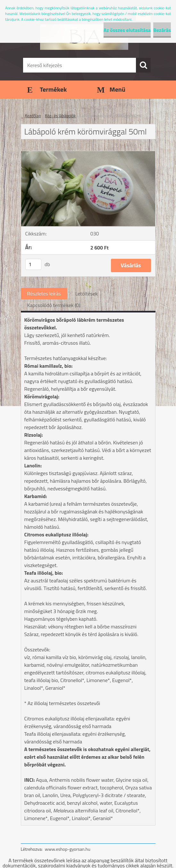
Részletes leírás (44, 294)
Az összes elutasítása (127, 30)
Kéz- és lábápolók (60, 116)
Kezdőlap (33, 116)
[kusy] (33, 264)
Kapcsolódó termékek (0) (54, 305)
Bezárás (162, 30)
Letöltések (87, 294)
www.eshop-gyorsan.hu (68, 849)
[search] (143, 65)
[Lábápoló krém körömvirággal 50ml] (88, 154)
